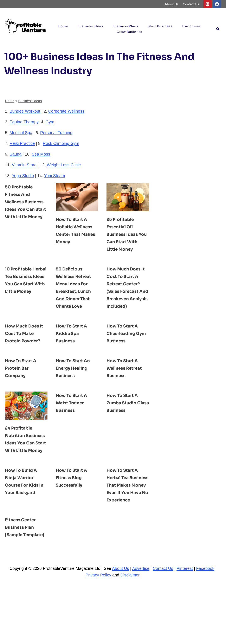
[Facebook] (217, 4)
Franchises (191, 26)
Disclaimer (130, 634)
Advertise (141, 628)
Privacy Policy (98, 634)
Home (63, 26)
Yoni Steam (54, 176)
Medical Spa (21, 133)
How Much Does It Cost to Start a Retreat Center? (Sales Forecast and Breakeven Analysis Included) (128, 299)
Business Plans (125, 26)
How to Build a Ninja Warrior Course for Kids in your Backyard (25, 530)
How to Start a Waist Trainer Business (74, 432)
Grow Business (129, 32)
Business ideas (90, 26)
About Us (172, 4)
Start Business (160, 26)
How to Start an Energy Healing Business (76, 390)
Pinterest (185, 628)
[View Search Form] (218, 29)
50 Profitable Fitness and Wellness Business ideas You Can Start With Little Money (24, 209)
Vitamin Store (24, 165)
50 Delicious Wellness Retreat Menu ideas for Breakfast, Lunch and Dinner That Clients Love (77, 299)
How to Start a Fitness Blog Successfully (74, 522)
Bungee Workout (25, 111)
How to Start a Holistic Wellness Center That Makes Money (77, 234)
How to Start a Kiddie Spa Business (74, 348)
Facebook (205, 628)
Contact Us (191, 4)
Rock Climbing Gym (61, 143)
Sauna (15, 154)
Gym (50, 122)
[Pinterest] (207, 4)
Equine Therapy (24, 122)
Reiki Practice (22, 143)
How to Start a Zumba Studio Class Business (125, 432)
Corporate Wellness (66, 111)
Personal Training (56, 133)
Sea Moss (41, 154)
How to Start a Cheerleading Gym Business (125, 348)
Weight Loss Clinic (64, 165)
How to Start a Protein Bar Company (24, 390)
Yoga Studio (23, 176)
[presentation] (77, 197)
